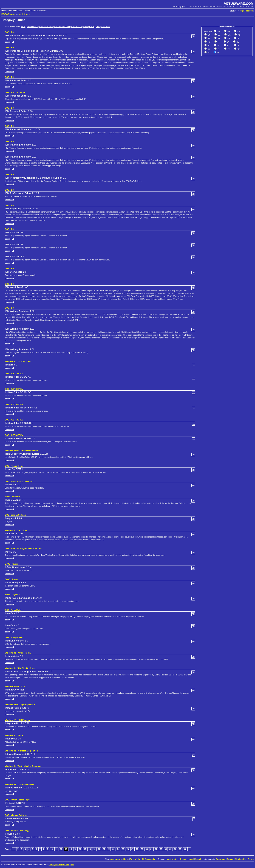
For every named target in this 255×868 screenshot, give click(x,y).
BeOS (92, 27)
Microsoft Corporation (28, 751)
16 (80, 849)
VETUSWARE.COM (239, 4)
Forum (251, 859)
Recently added (187, 859)
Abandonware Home (119, 859)
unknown (16, 497)
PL (209, 45)
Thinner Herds (17, 466)
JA (228, 42)
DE (229, 38)
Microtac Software (19, 815)
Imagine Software (18, 515)
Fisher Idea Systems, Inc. (22, 481)
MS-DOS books (8, 14)
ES (209, 49)
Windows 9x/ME (46, 27)
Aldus (21, 735)
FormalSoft (16, 610)
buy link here (24, 14)
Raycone (16, 564)
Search (198, 859)
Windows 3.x (32, 27)
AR (229, 31)
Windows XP (76, 27)
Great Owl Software (29, 451)
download (9, 42)
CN (209, 35)
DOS (23, 27)
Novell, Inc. (23, 530)
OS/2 (86, 27)
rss (72, 865)
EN (219, 31)
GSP (23, 686)
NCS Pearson (24, 720)
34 (166, 849)
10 (52, 849)
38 (185, 849)
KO (238, 42)
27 (132, 849)
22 (109, 849)
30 (147, 849)
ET (209, 38)
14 (71, 849)
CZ (219, 35)
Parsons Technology (20, 831)
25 (123, 849)
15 (75, 849)
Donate (230, 859)
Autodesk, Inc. (24, 653)
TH (219, 49)
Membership (241, 859)
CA (239, 31)
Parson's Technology (20, 800)
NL (239, 35)
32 (156, 849)
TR (229, 49)
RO (229, 45)
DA (229, 35)
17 (85, 849)
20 (99, 849)
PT (218, 45)
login (242, 11)
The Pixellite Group (26, 668)
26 (128, 849)
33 (161, 849)
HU (209, 42)
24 (118, 849)
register (250, 11)
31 (151, 849)
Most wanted (172, 859)
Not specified (17, 637)
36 (175, 849)
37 (180, 849)
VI (208, 53)
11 (56, 849)
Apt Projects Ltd (28, 705)
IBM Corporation (18, 92)
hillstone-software (26, 784)
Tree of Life (135, 859)
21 (104, 849)
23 (113, 849)
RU (239, 45)
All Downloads (148, 859)
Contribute (221, 859)
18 (90, 849)
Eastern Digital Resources (30, 766)
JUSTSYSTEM (24, 361)
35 (170, 849)
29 (142, 849)
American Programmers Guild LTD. (26, 548)
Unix (98, 27)
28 (137, 849)
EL (238, 38)
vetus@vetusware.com (59, 865)
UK (239, 49)
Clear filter (105, 27)
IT (218, 42)
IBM (12, 32)
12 (61, 849)
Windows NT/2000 (62, 27)
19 (94, 849)
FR (219, 38)
